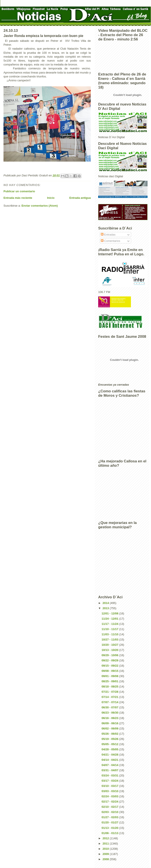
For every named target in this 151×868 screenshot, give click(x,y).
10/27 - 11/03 (110, 640)
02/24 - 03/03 (110, 796)
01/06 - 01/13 (110, 833)
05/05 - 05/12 (110, 744)
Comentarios (111, 241)
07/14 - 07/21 (110, 697)
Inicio (51, 198)
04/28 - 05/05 (110, 749)
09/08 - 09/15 (110, 671)
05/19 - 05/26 (110, 739)
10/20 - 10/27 (110, 645)
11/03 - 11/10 (110, 634)
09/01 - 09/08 (110, 676)
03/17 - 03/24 (110, 781)
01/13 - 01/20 (110, 828)
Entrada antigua (80, 198)
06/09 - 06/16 (110, 723)
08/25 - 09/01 (110, 681)
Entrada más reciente (18, 198)
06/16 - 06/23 (110, 718)
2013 (106, 608)
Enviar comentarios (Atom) (39, 206)
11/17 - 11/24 (110, 624)
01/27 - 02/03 (110, 817)
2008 (106, 859)
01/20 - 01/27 (110, 822)
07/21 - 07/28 (110, 692)
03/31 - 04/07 (110, 770)
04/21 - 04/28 (110, 755)
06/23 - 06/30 (110, 713)
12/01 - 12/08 (110, 613)
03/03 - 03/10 (110, 791)
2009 (106, 854)
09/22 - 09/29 (110, 660)
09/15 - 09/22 (110, 666)
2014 (106, 603)
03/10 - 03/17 (110, 786)
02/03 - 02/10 (110, 812)
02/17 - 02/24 (110, 802)
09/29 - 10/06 (110, 655)
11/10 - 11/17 (110, 629)
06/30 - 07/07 (110, 707)
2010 (106, 849)
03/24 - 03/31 (110, 775)
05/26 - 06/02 (110, 734)
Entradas (108, 235)
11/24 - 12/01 (110, 619)
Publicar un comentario (19, 191)
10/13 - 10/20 (110, 650)
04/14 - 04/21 (110, 760)
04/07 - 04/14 (110, 765)
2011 (106, 844)
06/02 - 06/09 (110, 728)
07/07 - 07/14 (110, 702)
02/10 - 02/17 (110, 807)
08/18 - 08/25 (110, 687)
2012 (106, 838)
